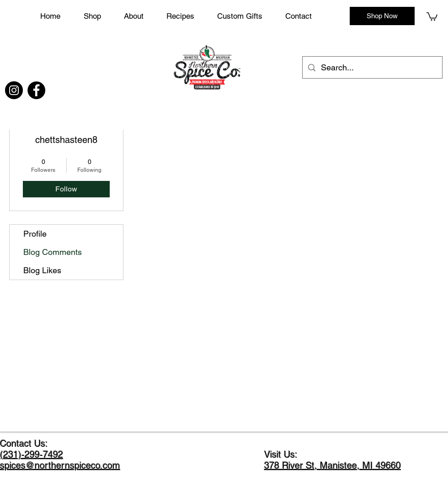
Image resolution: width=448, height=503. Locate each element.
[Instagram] (14, 90)
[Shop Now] (382, 16)
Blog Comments (53, 252)
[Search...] (372, 68)
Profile (35, 234)
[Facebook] (36, 90)
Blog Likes (42, 270)
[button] (247, 16)
